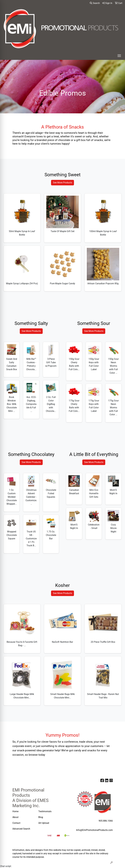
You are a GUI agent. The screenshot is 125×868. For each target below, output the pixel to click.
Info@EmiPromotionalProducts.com (94, 830)
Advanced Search (22, 829)
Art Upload (44, 823)
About (15, 817)
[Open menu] (119, 56)
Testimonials (45, 811)
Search (95, 3)
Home (15, 811)
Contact (16, 823)
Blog (41, 817)
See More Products (62, 183)
